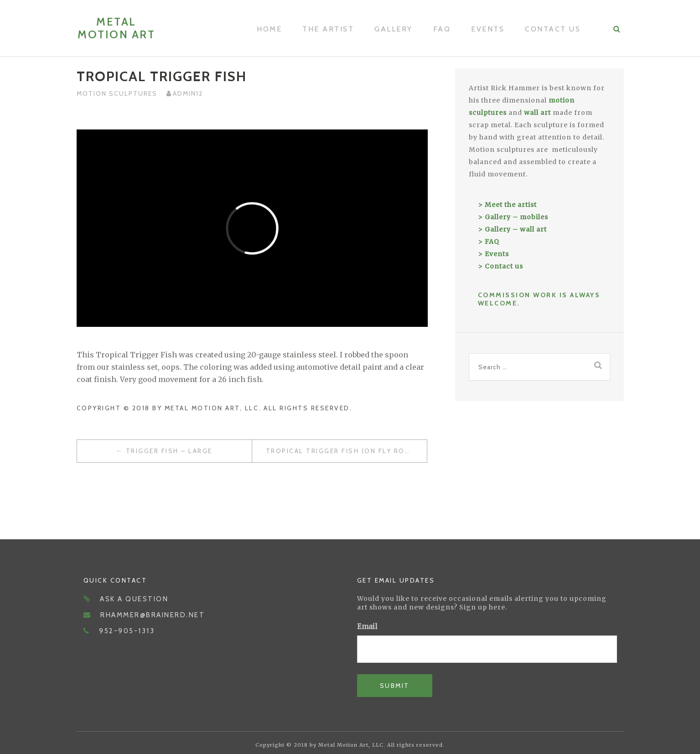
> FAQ (489, 242)
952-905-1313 (127, 631)
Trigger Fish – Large (169, 451)
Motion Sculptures (117, 93)
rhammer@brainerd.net (153, 615)
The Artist (328, 29)
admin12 (188, 93)
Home (269, 29)
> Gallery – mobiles (513, 217)
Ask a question (134, 599)
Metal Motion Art (116, 28)
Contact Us (553, 29)
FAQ (442, 29)
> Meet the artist (507, 205)
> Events (493, 254)
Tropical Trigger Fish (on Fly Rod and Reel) (346, 451)
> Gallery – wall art (512, 229)
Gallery (394, 29)
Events (488, 29)
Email (367, 627)
